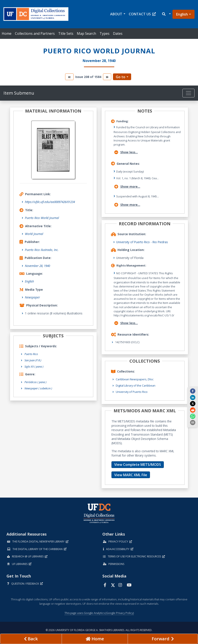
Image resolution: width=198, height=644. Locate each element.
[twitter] (193, 404)
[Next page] (163, 639)
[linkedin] (193, 397)
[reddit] (193, 410)
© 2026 (99, 630)
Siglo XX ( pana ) (34, 366)
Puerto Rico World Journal (42, 218)
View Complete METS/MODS (138, 465)
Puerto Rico (31, 354)
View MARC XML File (131, 475)
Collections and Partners (35, 33)
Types (105, 33)
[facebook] (193, 391)
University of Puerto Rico (132, 392)
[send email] (193, 422)
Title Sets (66, 33)
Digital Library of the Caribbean (136, 385)
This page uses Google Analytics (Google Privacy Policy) (99, 613)
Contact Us (142, 14)
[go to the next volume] (107, 77)
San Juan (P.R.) (33, 360)
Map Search (86, 33)
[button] (166, 14)
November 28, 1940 (37, 266)
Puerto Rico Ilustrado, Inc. (42, 250)
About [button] (116, 14)
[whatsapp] (193, 416)
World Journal (34, 234)
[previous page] (31, 639)
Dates (118, 33)
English (182, 14)
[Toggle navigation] (188, 93)
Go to (121, 77)
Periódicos (35, 382)
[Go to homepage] (95, 639)
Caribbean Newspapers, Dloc (135, 379)
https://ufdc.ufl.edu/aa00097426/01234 (50, 202)
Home (7, 33)
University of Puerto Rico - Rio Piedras (142, 242)
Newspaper (32, 297)
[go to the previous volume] (69, 77)
